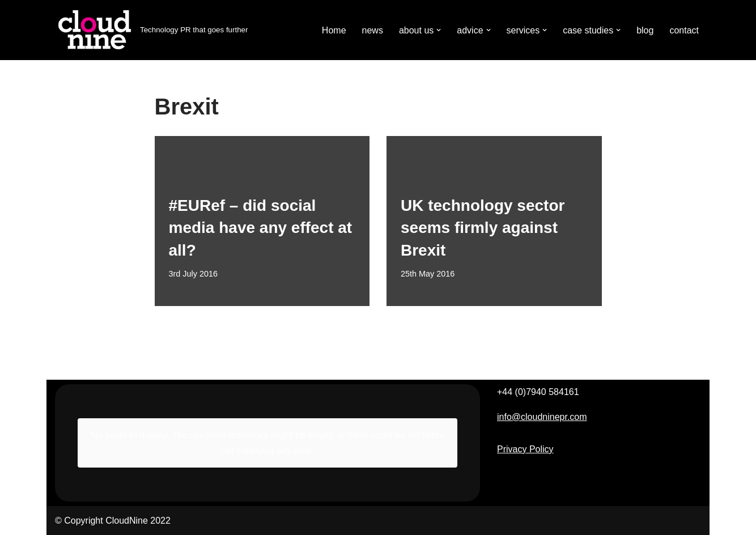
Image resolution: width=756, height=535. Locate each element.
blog (645, 30)
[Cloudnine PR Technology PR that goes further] (151, 30)
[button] (439, 30)
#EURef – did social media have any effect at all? (261, 228)
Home (334, 30)
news (373, 30)
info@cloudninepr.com (542, 417)
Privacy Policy (525, 449)
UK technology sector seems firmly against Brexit (483, 228)
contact (684, 30)
